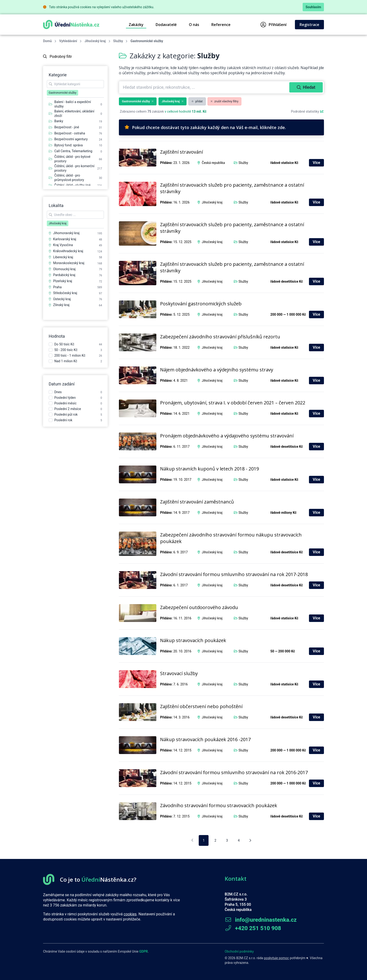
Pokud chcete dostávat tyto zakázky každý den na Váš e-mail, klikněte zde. (205, 127)
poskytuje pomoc (277, 958)
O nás (194, 25)
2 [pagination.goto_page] (215, 840)
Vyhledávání (68, 41)
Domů (47, 41)
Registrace (309, 25)
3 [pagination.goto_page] (227, 840)
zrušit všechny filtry (225, 101)
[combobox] (205, 87)
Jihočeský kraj (95, 41)
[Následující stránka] (250, 840)
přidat (197, 101)
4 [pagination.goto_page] (239, 840)
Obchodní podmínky (239, 951)
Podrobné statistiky (307, 111)
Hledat (306, 87)
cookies (130, 914)
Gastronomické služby (138, 101)
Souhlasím (313, 7)
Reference (221, 25)
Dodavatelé (166, 25)
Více (316, 163)
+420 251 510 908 (253, 928)
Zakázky (136, 25)
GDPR (144, 951)
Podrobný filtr (57, 57)
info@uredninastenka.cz (261, 920)
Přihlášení (273, 25)
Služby (118, 41)
